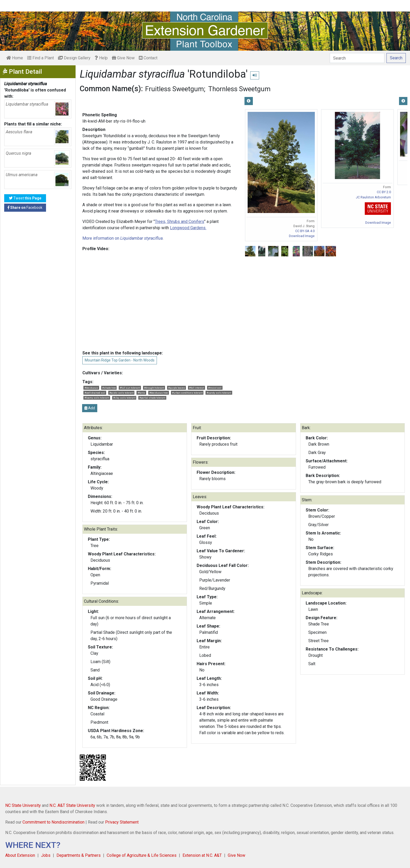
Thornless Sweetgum (239, 89)
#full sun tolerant (130, 388)
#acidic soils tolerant (121, 393)
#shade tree (109, 388)
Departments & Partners (79, 855)
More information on (123, 238)
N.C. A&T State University (72, 805)
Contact (148, 58)
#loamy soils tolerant (97, 398)
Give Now (123, 58)
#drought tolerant (154, 388)
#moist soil (215, 388)
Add (90, 408)
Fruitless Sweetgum (175, 89)
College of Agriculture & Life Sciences (142, 855)
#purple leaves (177, 388)
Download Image (302, 236)
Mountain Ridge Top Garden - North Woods (120, 360)
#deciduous (91, 388)
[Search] (357, 58)
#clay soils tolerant (124, 398)
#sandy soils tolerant (219, 393)
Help (101, 58)
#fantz (141, 393)
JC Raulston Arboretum (373, 197)
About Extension (20, 855)
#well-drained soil (95, 393)
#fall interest (197, 388)
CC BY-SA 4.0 (305, 231)
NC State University (23, 805)
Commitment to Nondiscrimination (53, 822)
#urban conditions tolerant (187, 393)
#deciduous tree (159, 393)
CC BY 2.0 (384, 192)
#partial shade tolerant (152, 398)
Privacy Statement (122, 822)
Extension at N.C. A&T (202, 855)
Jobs (46, 855)
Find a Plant (41, 58)
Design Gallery (74, 58)
